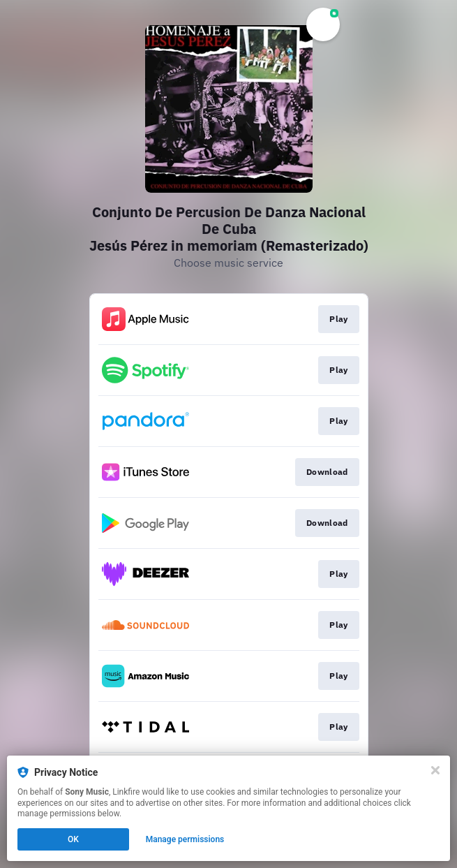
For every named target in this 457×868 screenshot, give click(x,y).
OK (73, 839)
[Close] (435, 770)
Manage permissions (185, 839)
